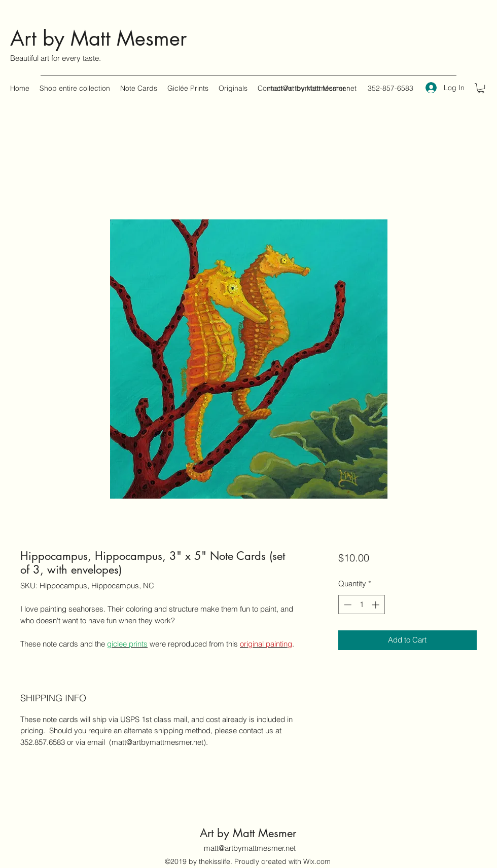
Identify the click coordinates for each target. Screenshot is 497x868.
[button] (481, 88)
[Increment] (377, 605)
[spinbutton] (361, 605)
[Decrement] (347, 605)
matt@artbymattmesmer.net (312, 88)
